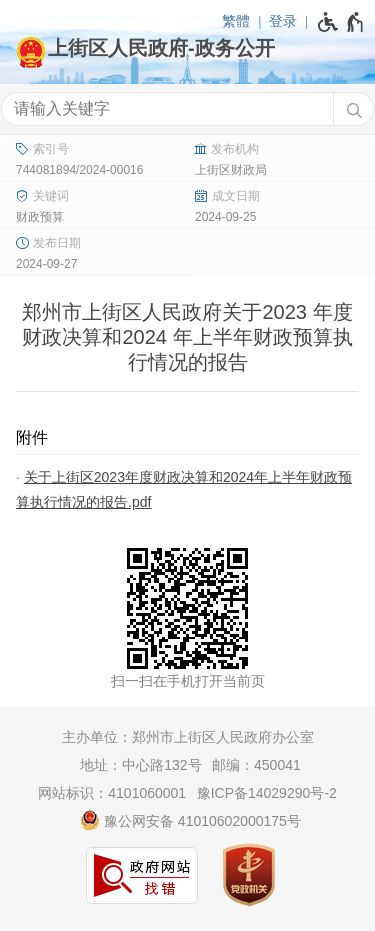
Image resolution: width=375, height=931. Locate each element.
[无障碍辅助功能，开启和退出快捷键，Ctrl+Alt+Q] (341, 22)
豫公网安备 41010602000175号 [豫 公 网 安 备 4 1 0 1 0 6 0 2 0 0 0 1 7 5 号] (190, 820)
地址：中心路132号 (140, 765)
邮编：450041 (256, 765)
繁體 (236, 21)
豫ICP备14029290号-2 (267, 793)
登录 (283, 21)
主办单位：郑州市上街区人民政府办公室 (188, 737)
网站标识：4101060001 (112, 793)
